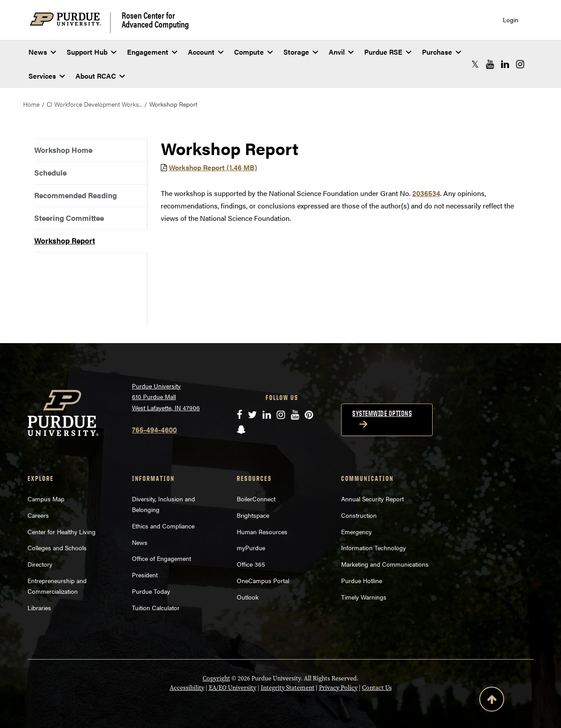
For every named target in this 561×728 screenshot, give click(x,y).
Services (47, 76)
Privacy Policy (338, 688)
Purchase (442, 52)
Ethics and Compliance (163, 526)
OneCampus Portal (263, 580)
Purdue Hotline (362, 580)
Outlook (248, 597)
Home (31, 104)
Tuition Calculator (156, 608)
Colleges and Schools (57, 548)
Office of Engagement (161, 558)
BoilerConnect (256, 499)
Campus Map (46, 499)
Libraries (39, 608)
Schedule (50, 172)
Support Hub (92, 52)
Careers (38, 515)
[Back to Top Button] (492, 701)
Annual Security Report (372, 499)
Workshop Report (65, 240)
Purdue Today (151, 591)
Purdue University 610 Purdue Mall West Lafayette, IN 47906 (166, 397)
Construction (359, 515)
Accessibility (187, 688)
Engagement (152, 52)
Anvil (341, 52)
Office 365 (251, 564)
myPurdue (251, 548)
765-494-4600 (154, 430)
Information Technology (374, 548)
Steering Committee (69, 218)
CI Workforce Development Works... (95, 104)
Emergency (356, 532)
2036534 (426, 193)
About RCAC (100, 76)
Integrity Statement (288, 688)
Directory (40, 564)
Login (511, 20)
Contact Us (377, 688)
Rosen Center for (155, 20)
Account (206, 52)
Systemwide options (382, 413)
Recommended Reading (76, 195)
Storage (301, 52)
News (42, 52)
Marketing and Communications (385, 564)
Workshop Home (63, 150)
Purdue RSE (388, 52)
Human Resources (262, 532)
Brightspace (253, 515)
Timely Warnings (364, 597)
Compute (253, 52)
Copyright (216, 678)
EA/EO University (233, 688)
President (145, 575)
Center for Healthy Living (62, 532)
